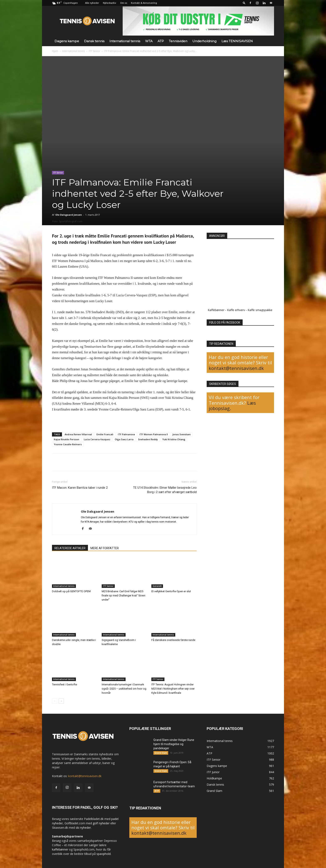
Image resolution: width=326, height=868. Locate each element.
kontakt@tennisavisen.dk (236, 368)
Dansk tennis (94, 41)
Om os (124, 3)
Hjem (55, 51)
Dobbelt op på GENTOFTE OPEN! (71, 591)
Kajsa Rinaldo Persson (67, 439)
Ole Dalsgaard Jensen (69, 215)
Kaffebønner (216, 310)
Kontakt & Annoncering (144, 3)
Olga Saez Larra (124, 439)
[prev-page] (55, 701)
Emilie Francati (105, 434)
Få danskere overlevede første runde (173, 640)
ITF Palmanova (126, 434)
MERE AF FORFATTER (105, 548)
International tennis (125, 41)
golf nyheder (101, 823)
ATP (161, 41)
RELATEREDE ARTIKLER (70, 548)
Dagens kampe (67, 41)
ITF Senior (94, 51)
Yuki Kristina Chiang (174, 439)
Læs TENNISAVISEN (237, 41)
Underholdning (204, 41)
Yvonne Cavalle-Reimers (68, 444)
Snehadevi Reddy (148, 439)
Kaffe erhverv (236, 310)
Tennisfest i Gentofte (64, 684)
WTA (149, 41)
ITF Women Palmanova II (154, 434)
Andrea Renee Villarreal (78, 434)
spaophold (104, 854)
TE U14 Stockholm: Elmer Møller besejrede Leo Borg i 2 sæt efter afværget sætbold (165, 490)
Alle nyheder (92, 3)
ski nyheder (83, 828)
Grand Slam (161, 753)
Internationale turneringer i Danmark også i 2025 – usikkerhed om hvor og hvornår (124, 689)
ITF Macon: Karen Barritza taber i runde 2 (80, 488)
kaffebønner (60, 849)
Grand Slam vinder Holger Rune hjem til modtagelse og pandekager (174, 744)
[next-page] (61, 701)
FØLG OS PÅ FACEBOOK (225, 323)
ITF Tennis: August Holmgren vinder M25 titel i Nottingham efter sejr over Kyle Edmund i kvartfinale (173, 689)
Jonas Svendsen (182, 434)
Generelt (157, 586)
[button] (244, 3)
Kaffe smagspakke (260, 310)
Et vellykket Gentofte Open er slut (171, 591)
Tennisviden (178, 41)
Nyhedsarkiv (110, 3)
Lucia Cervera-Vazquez (97, 439)
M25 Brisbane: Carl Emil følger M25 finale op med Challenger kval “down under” (123, 595)
